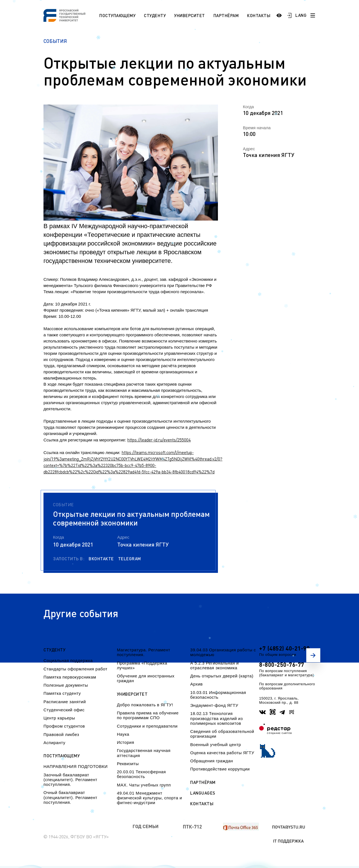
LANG (301, 15)
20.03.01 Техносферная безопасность (141, 774)
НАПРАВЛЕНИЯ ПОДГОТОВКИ (76, 766)
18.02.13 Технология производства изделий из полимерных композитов (216, 718)
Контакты (259, 15)
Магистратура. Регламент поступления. (144, 652)
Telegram (130, 559)
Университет (190, 15)
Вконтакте (101, 559)
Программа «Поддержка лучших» (142, 665)
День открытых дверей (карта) (222, 676)
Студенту (155, 15)
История (126, 742)
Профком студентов (64, 726)
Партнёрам (226, 15)
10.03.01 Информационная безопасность (218, 695)
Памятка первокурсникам (70, 677)
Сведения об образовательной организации (222, 734)
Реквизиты (128, 764)
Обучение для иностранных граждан (146, 678)
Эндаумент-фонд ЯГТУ (214, 705)
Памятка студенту (62, 693)
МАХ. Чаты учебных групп (144, 785)
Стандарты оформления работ (75, 669)
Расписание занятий (65, 702)
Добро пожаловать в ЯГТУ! (145, 705)
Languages (203, 793)
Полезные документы (66, 685)
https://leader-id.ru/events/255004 (159, 440)
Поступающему (117, 15)
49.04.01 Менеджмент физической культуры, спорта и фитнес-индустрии (149, 798)
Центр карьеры (59, 718)
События (55, 41)
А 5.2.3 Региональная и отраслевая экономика (214, 665)
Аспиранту (54, 743)
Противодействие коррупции (220, 769)
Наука (123, 734)
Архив (196, 684)
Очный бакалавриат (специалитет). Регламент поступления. (70, 797)
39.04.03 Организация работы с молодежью (223, 652)
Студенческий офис (64, 710)
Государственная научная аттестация (144, 753)
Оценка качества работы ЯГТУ (222, 753)
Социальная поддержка (68, 660)
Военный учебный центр (216, 745)
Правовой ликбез (61, 734)
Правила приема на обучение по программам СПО (148, 715)
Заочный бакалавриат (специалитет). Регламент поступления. (70, 780)
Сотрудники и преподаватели (147, 726)
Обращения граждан (211, 761)
